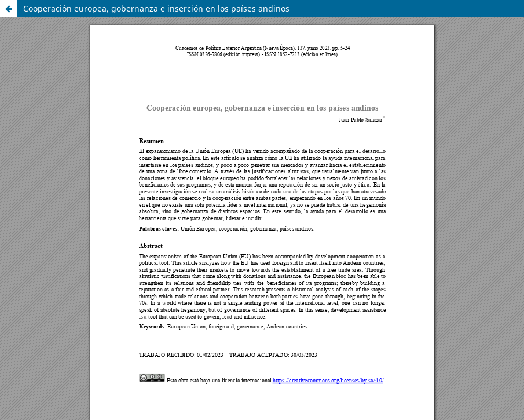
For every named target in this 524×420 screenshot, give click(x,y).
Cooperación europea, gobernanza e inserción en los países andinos (156, 8)
